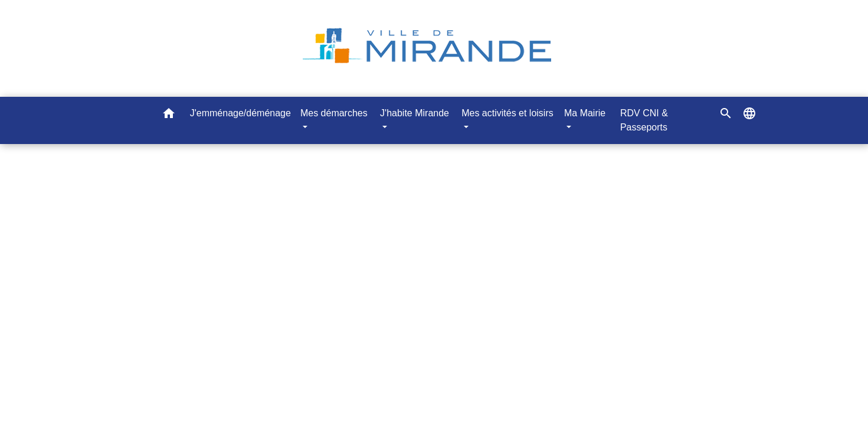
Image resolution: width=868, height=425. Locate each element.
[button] (169, 115)
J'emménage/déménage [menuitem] (240, 113)
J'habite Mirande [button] (415, 113)
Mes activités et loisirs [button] (507, 113)
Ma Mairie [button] (585, 113)
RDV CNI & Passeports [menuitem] (644, 120)
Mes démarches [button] (334, 113)
